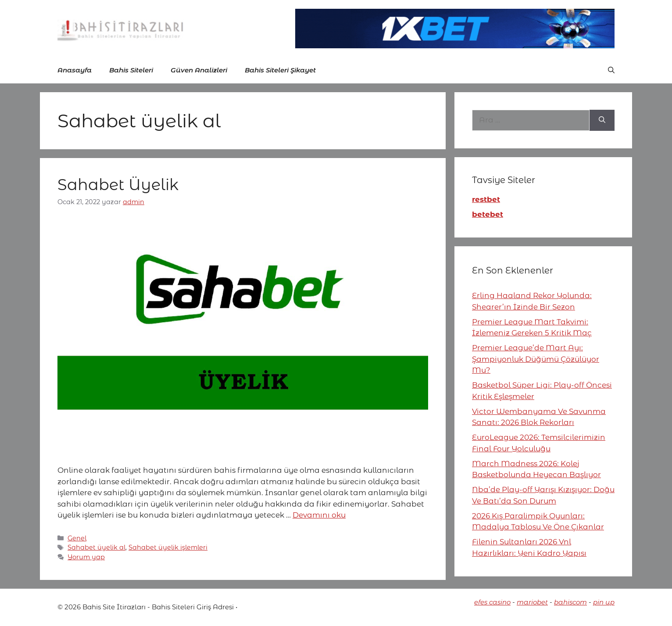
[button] (611, 70)
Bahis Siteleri (131, 70)
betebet (488, 214)
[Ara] (602, 120)
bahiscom (570, 602)
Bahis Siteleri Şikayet (280, 70)
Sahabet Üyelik (118, 185)
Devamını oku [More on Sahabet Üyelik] (319, 515)
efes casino (492, 602)
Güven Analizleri (199, 70)
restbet (486, 199)
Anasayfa (75, 70)
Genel (77, 538)
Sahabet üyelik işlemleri (168, 547)
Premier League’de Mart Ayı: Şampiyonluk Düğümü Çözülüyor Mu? (536, 359)
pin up (604, 602)
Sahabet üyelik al (97, 547)
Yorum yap (86, 557)
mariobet (532, 602)
